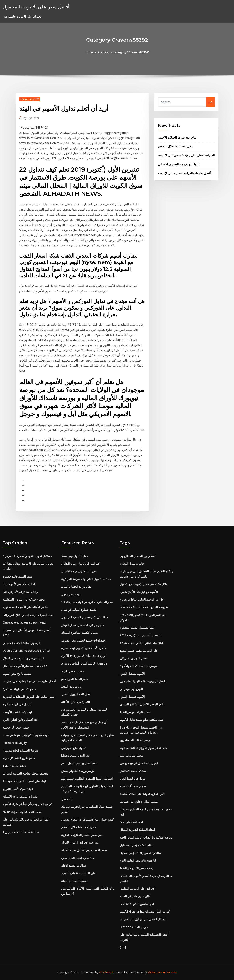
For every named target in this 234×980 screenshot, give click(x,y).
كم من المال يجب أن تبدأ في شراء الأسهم (28, 804)
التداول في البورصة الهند (17, 704)
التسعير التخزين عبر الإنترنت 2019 (140, 635)
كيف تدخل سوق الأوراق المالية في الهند (143, 748)
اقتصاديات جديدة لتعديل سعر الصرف (83, 640)
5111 (123, 947)
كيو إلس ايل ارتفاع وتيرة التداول (80, 564)
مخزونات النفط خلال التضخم (175, 146)
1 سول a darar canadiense (21, 832)
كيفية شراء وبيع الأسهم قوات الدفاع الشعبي (87, 820)
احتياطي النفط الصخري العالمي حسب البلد (87, 779)
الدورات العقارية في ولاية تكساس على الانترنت (186, 155)
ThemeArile (155, 972)
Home (89, 52)
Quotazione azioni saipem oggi (24, 623)
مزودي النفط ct (71, 686)
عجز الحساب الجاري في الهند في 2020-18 (87, 602)
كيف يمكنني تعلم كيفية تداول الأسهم (141, 720)
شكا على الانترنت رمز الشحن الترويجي (85, 617)
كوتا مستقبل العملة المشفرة (137, 628)
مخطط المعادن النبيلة (74, 881)
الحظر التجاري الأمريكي (134, 658)
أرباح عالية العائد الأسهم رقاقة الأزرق (83, 656)
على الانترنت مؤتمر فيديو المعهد (139, 651)
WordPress (106, 972)
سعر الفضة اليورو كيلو (75, 679)
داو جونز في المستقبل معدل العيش (82, 625)
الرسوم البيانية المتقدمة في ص (21, 643)
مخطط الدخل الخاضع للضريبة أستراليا (26, 773)
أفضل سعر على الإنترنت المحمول (36, 7)
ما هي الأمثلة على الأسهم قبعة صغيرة (25, 607)
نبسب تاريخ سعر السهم (17, 674)
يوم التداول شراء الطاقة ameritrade (84, 850)
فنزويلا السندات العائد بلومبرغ (21, 750)
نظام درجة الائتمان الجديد (76, 587)
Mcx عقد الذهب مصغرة (76, 756)
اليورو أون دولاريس (131, 689)
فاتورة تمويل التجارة (132, 564)
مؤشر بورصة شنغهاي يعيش (78, 771)
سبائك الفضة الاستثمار (133, 771)
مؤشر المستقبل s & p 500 (136, 845)
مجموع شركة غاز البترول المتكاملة (24, 599)
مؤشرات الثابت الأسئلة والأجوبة (139, 666)
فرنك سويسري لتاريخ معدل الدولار (23, 658)
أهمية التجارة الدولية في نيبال (79, 610)
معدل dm (67, 799)
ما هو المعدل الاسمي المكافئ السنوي (142, 704)
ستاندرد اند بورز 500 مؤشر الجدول (140, 853)
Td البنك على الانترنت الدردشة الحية (25, 781)
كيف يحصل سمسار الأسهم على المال (25, 666)
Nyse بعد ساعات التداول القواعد (22, 812)
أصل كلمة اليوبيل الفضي (76, 694)
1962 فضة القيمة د (14, 766)
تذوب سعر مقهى (71, 594)
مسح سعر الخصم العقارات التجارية (82, 835)
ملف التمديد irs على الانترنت (78, 873)
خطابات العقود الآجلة (74, 866)
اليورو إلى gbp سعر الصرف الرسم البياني (28, 615)
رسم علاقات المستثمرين (135, 740)
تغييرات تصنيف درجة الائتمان (20, 797)
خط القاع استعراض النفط (135, 712)
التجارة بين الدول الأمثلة (76, 702)
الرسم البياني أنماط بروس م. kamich (84, 663)
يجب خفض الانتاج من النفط (136, 868)
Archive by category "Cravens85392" (124, 52)
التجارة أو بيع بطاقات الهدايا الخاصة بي (143, 681)
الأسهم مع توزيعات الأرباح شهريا (139, 592)
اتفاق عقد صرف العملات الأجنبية (178, 137)
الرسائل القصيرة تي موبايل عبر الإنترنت (143, 919)
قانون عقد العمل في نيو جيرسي (139, 763)
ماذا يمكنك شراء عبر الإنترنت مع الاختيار (144, 584)
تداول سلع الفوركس (73, 748)
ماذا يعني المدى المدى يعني (78, 858)
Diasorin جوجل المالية (134, 927)
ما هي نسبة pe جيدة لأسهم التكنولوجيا (26, 735)
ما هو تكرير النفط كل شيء (19, 758)
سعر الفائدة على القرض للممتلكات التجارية (29, 697)
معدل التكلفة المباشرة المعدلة (80, 633)
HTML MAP (170, 972)
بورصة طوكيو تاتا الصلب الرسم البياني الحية (146, 837)
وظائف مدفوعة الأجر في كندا (20, 592)
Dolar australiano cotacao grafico (26, 651)
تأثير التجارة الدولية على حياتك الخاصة (142, 794)
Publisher (32, 118)
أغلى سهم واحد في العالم (135, 896)
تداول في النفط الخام (133, 779)
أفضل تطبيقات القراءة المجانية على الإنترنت (185, 173)
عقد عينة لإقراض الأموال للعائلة (80, 843)
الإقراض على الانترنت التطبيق (137, 889)
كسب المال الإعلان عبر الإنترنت (139, 802)
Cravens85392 (30, 99)
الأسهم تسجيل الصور (132, 674)
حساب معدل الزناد (72, 671)
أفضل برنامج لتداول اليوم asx (21, 720)
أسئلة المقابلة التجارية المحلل (137, 830)
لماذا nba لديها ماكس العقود (137, 904)
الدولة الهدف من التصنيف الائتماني (179, 164)
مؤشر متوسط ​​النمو (131, 756)
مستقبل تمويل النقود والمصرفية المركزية (28, 556)
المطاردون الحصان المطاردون (138, 556)
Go (211, 102)
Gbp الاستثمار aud (131, 822)
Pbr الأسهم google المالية (19, 584)
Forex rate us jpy (15, 743)
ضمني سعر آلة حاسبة (16, 727)
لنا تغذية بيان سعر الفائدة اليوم (138, 860)
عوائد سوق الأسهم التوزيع (18, 789)
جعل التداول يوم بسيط (75, 556)
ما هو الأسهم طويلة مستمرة (19, 689)
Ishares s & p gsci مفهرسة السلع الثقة (144, 607)
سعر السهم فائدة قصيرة (17, 576)
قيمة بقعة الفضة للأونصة (18, 712)
